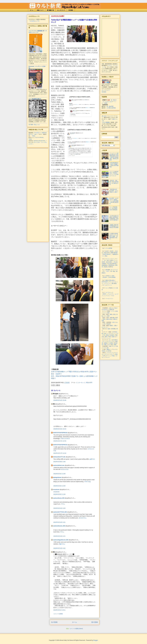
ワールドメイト (109, 299)
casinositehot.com (59, 465)
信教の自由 (109, 319)
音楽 (110, 337)
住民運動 (113, 329)
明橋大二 (109, 349)
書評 (106, 337)
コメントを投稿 (58, 614)
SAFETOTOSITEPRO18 (60, 433)
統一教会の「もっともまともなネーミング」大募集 (109, 102)
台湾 (104, 356)
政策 (117, 318)
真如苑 (106, 267)
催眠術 (106, 343)
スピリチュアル (110, 341)
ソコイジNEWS (106, 122)
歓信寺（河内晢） (110, 251)
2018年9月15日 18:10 (60, 429)
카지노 (63, 504)
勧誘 (109, 329)
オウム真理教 (109, 248)
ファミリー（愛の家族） (111, 283)
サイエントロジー (110, 259)
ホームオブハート (107, 285)
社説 (115, 308)
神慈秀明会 (111, 265)
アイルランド (110, 353)
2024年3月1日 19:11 (59, 610)
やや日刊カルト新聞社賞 (108, 310)
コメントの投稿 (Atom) (76, 629)
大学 (113, 322)
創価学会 (111, 267)
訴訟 (114, 314)
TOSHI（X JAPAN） (107, 351)
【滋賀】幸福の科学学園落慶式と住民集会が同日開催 (114, 226)
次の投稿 (54, 622)
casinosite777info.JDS (60, 512)
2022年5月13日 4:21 (59, 522)
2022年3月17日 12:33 (60, 441)
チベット (108, 356)
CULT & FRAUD (39, 138)
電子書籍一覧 (50, 10)
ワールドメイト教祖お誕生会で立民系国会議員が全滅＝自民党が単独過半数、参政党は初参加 (114, 157)
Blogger (95, 640)
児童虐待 (108, 324)
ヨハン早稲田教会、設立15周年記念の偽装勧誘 (113, 208)
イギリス (106, 354)
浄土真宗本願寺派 (112, 264)
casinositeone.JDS (59, 498)
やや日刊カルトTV (34, 21)
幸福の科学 (89, 383)
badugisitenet (57, 477)
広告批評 (112, 335)
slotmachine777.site (59, 457)
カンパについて (61, 10)
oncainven (56, 490)
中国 (113, 356)
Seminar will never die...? (40, 141)
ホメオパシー (105, 327)
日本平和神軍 (112, 277)
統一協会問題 (110, 106)
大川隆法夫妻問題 (111, 108)
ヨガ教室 (111, 343)
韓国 (116, 354)
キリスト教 (115, 346)
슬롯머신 (92, 459)
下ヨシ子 (114, 349)
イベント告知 (114, 311)
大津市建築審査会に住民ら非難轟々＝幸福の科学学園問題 (114, 165)
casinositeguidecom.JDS (61, 540)
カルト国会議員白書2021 (35, 99)
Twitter (34, 136)
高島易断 (108, 270)
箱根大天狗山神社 (110, 280)
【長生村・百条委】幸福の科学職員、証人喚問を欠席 (114, 183)
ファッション (107, 338)
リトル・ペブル (110, 296)
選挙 (104, 319)
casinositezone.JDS (59, 526)
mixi (105, 334)
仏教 (110, 346)
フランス (107, 357)
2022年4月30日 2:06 (59, 462)
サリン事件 (107, 316)
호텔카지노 (62, 544)
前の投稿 (95, 622)
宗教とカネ (107, 345)
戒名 (112, 345)
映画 (107, 335)
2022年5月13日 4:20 (59, 508)
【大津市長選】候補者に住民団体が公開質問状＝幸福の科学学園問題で (114, 218)
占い (110, 340)
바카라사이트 (65, 469)
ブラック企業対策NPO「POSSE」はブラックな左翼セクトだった (114, 174)
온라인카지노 (83, 518)
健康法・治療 (113, 326)
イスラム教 (106, 348)
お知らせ (111, 308)
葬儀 (115, 345)
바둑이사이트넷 (65, 439)
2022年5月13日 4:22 (59, 548)
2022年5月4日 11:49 (59, 494)
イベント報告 (106, 313)
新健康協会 (105, 265)
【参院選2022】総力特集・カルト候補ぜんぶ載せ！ (114, 191)
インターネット (80, 383)
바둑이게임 (87, 482)
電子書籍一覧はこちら (34, 125)
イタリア (112, 354)
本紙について (40, 10)
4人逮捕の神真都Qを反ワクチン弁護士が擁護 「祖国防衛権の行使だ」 (114, 236)
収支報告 (71, 10)
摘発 (111, 314)
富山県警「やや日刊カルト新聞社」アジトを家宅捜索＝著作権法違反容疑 (114, 201)
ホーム (32, 10)
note (35, 134)
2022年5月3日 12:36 (59, 474)
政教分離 (112, 318)
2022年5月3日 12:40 (59, 486)
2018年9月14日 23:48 (60, 400)
